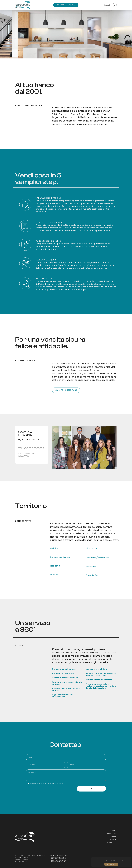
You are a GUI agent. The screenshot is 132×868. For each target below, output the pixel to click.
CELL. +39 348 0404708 (26, 455)
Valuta (113, 839)
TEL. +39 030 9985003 (31, 448)
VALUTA (71, 5)
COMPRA (61, 5)
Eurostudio (110, 834)
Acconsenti (111, 864)
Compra (112, 837)
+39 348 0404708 (58, 861)
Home (113, 831)
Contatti (112, 842)
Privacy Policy (59, 783)
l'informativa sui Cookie (119, 861)
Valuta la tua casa (66, 390)
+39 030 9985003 (58, 858)
